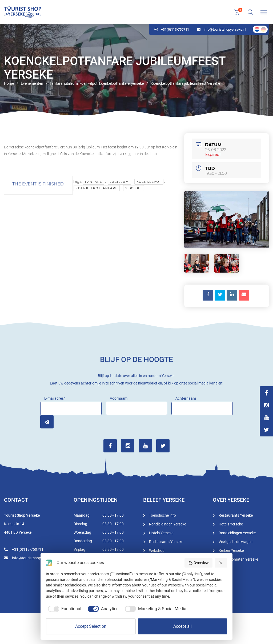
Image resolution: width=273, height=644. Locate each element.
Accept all (182, 626)
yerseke (134, 188)
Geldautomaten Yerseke (238, 559)
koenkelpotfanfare (97, 188)
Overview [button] (198, 563)
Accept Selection (91, 626)
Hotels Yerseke (161, 533)
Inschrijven (47, 422)
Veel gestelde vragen (236, 542)
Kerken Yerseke (231, 550)
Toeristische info (162, 515)
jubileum (119, 182)
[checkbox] (64, 609)
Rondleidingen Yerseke (168, 524)
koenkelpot (149, 182)
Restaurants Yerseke (166, 542)
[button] (221, 563)
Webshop (157, 550)
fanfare (94, 182)
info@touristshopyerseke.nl (222, 29)
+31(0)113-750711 (172, 29)
